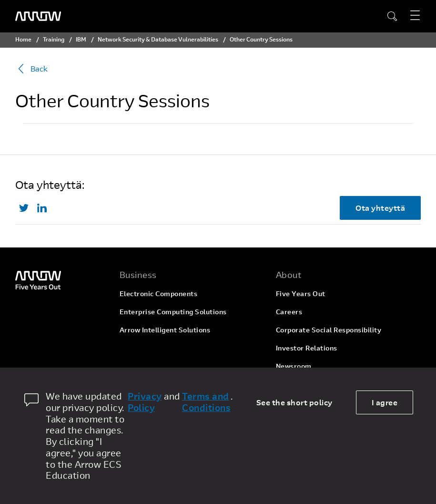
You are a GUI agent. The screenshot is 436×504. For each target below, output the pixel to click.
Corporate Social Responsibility (329, 330)
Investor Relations (307, 348)
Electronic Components (159, 293)
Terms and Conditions (206, 402)
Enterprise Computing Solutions (173, 312)
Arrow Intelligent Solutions (165, 330)
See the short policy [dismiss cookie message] (294, 402)
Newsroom (294, 366)
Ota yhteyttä (380, 208)
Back (31, 69)
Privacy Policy (145, 402)
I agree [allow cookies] (385, 402)
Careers (289, 312)
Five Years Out (301, 293)
